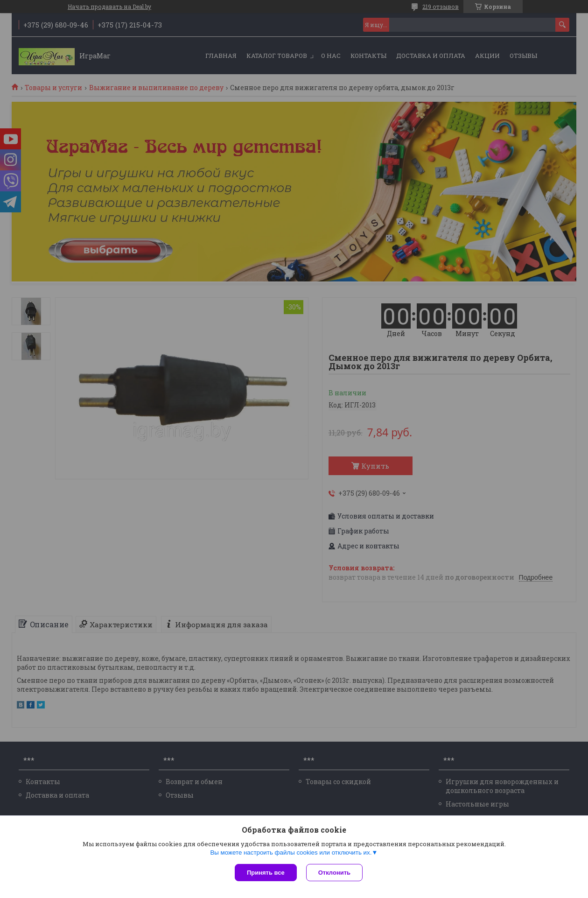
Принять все (266, 873)
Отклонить (334, 873)
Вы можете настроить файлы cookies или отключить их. (291, 852)
